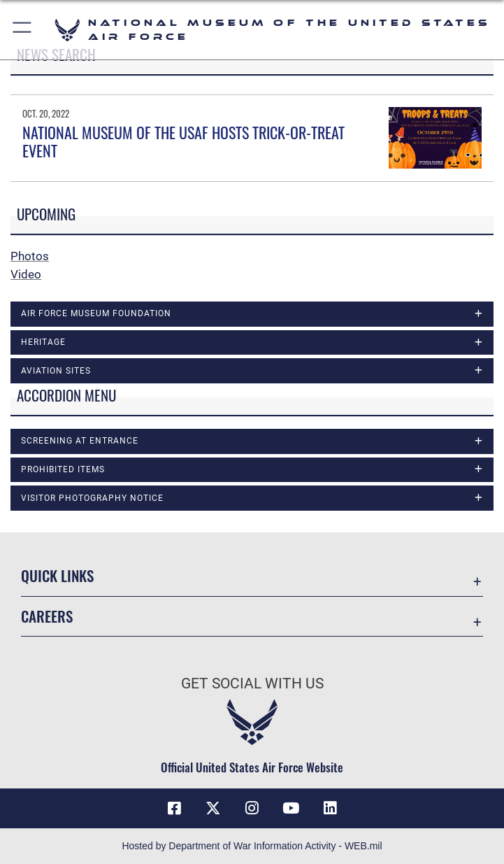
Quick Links (57, 575)
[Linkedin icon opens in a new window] (330, 808)
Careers (47, 616)
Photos (30, 256)
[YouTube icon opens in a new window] (291, 808)
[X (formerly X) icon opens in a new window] (213, 808)
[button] (23, 30)
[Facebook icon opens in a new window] (174, 808)
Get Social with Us (252, 684)
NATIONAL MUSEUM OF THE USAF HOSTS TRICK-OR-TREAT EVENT (183, 141)
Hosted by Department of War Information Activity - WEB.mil (252, 846)
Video (26, 274)
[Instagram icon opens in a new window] (252, 808)
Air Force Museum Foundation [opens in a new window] (96, 313)
